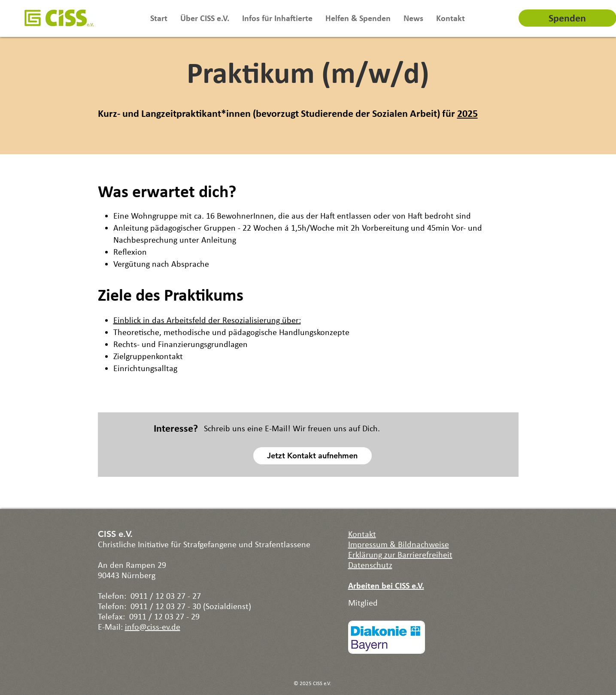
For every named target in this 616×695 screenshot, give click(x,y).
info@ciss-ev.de (153, 627)
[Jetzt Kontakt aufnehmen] (313, 456)
